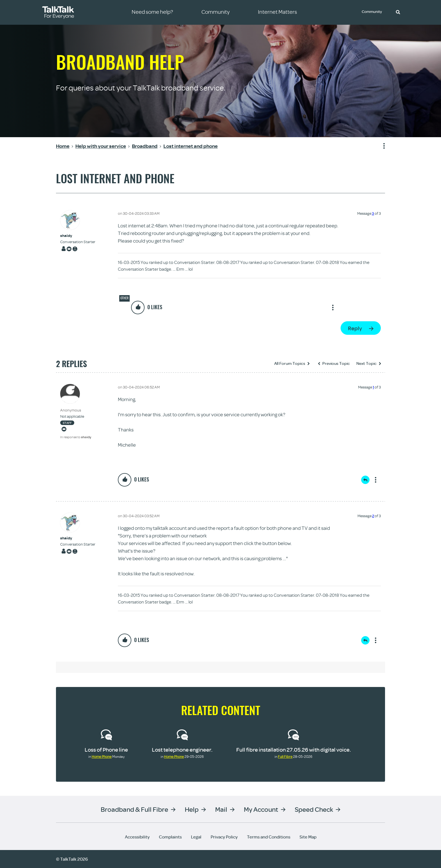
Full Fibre (285, 756)
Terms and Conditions (269, 837)
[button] (398, 12)
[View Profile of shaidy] (78, 236)
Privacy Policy (224, 837)
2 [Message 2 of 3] (373, 516)
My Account (261, 809)
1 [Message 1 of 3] (373, 387)
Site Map (308, 837)
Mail (221, 809)
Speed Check (314, 809)
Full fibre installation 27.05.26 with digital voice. (293, 750)
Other (124, 298)
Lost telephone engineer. (182, 750)
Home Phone (102, 756)
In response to (76, 437)
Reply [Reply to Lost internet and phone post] (355, 328)
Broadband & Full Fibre (134, 809)
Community (373, 12)
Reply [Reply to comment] (365, 480)
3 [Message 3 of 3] (373, 213)
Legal (196, 837)
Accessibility (137, 837)
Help (192, 809)
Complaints (170, 837)
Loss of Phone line (106, 750)
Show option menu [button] (381, 146)
